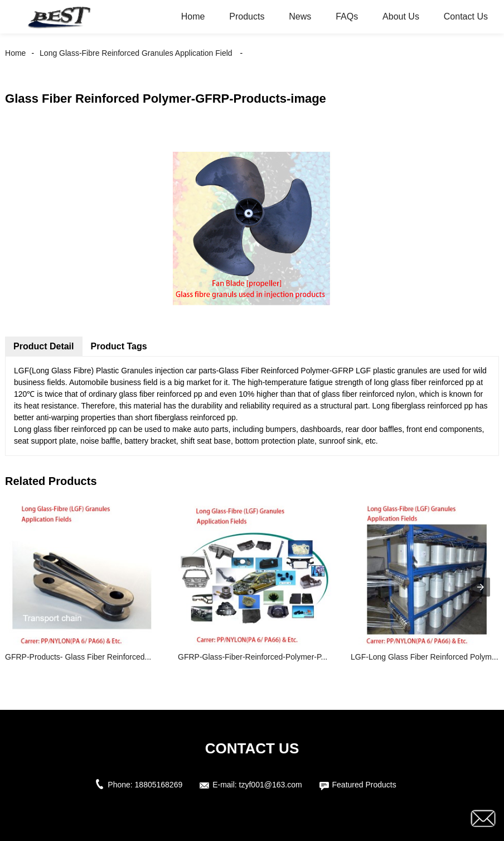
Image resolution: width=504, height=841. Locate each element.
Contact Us (466, 16)
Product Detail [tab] (43, 346)
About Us (401, 16)
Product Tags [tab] (119, 346)
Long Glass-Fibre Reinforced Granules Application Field (136, 53)
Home (193, 16)
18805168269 (159, 785)
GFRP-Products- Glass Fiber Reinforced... (78, 657)
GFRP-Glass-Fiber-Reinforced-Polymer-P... (253, 657)
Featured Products (364, 785)
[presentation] (481, 587)
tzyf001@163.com (271, 785)
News (300, 16)
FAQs (347, 16)
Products (247, 16)
